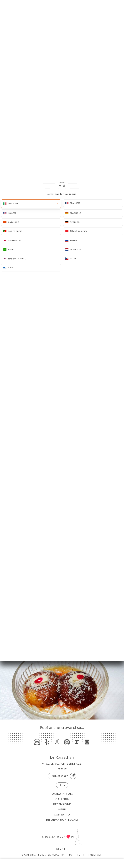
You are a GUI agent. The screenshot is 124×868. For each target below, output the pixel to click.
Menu (62, 809)
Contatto (62, 814)
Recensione (62, 804)
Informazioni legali (62, 820)
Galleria (62, 799)
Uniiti (64, 849)
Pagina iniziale (62, 794)
